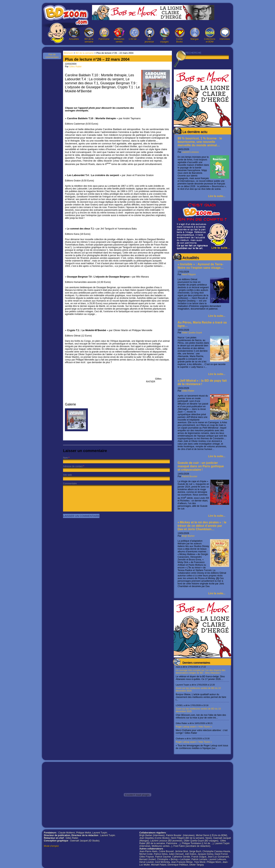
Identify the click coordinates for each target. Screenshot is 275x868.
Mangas (195, 34)
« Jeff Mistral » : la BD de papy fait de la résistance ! (202, 382)
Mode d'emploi (51, 846)
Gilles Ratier (188, 391)
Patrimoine (104, 34)
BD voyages (164, 35)
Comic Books (180, 35)
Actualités (74, 34)
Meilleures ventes (119, 35)
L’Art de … (134, 34)
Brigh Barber (188, 536)
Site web (67, 475)
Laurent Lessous (190, 152)
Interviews (225, 34)
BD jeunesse (149, 35)
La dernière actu (195, 132)
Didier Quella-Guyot (192, 333)
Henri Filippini (189, 274)
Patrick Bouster (190, 476)
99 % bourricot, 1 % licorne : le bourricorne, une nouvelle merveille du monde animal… (200, 142)
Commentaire (70, 483)
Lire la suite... (217, 196)
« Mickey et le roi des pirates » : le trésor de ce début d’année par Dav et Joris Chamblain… (202, 526)
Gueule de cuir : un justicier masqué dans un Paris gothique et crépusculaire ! (201, 466)
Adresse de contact (73, 466)
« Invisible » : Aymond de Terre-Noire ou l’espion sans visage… (201, 266)
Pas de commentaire (52, 56)
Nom (65, 458)
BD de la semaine (89, 35)
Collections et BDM (210, 35)
